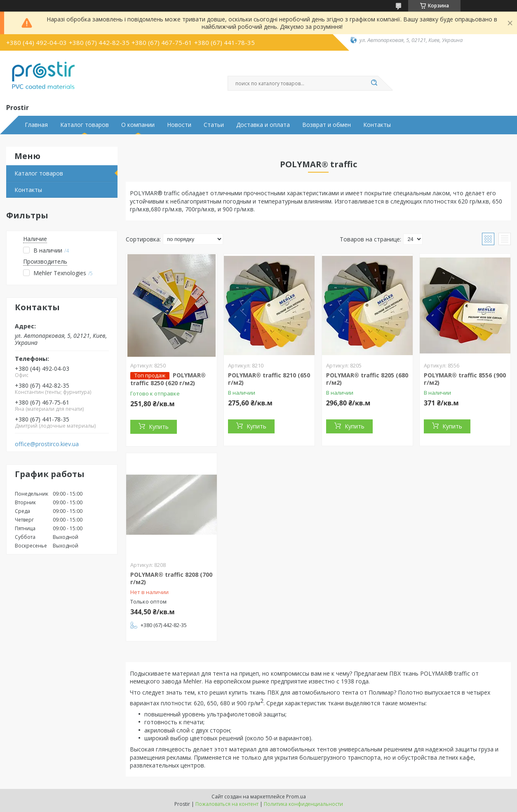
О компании (138, 125)
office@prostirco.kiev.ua (47, 444)
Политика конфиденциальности (303, 804)
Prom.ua (296, 797)
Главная (36, 125)
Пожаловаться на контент (227, 804)
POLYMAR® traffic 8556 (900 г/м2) (465, 379)
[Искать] (374, 83)
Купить (159, 427)
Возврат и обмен (327, 125)
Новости (179, 125)
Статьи (214, 125)
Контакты (377, 125)
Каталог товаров (85, 125)
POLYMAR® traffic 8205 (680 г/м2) (367, 379)
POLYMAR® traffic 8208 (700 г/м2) (171, 578)
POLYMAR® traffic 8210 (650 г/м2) (269, 379)
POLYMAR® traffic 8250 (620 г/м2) (168, 379)
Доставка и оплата (263, 125)
